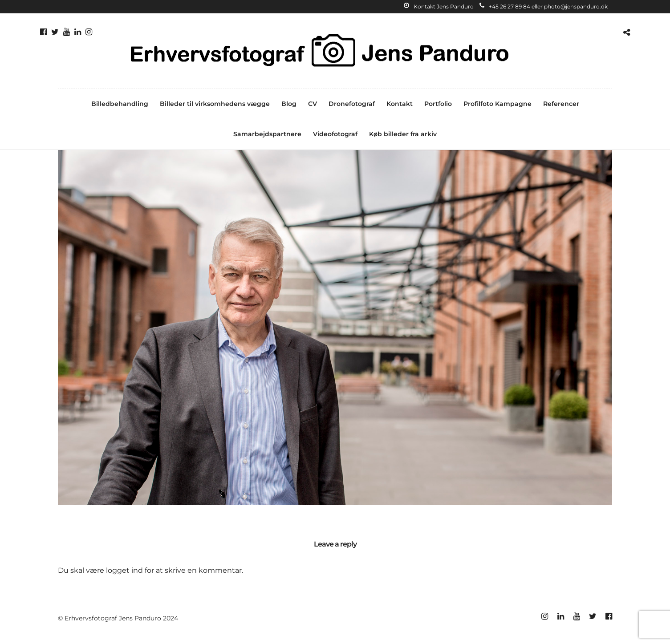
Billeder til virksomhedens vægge (215, 104)
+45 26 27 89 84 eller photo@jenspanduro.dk (544, 6)
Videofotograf (335, 134)
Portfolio (438, 104)
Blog (289, 104)
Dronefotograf (352, 104)
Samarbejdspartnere (267, 134)
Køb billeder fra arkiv (403, 134)
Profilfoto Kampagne (497, 104)
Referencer (561, 104)
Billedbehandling (120, 104)
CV (313, 104)
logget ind (124, 570)
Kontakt (400, 104)
